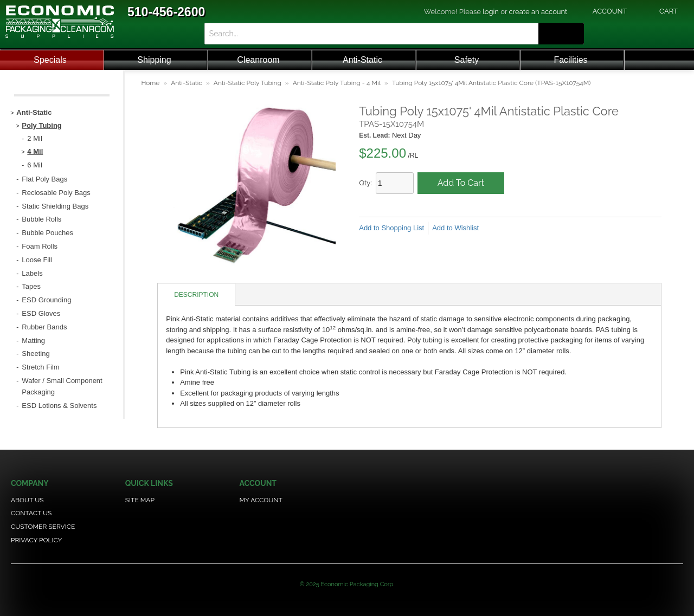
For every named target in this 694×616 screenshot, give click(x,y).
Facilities (570, 60)
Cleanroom (258, 60)
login (491, 12)
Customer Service (43, 527)
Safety (467, 60)
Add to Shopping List (391, 228)
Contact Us (31, 513)
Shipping (154, 60)
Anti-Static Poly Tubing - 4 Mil (337, 83)
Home (150, 83)
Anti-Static (362, 60)
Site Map (140, 500)
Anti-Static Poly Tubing (248, 83)
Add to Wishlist (455, 228)
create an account (538, 12)
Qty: (365, 183)
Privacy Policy (36, 540)
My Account (261, 500)
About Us (27, 500)
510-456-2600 (166, 12)
